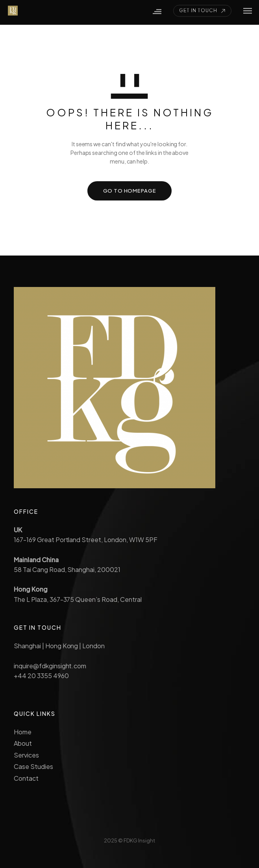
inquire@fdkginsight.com (50, 666)
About (23, 743)
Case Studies (33, 766)
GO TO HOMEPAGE (130, 191)
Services (26, 755)
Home (23, 732)
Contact (26, 778)
